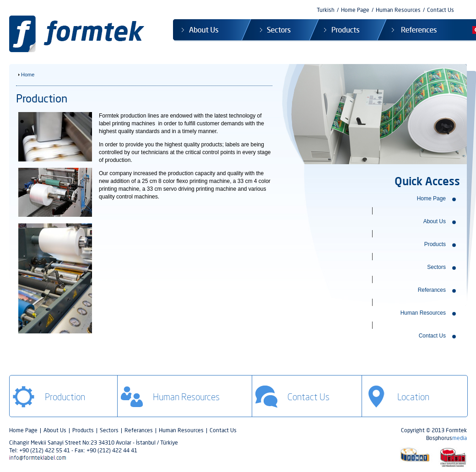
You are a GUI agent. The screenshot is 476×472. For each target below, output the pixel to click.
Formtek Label (79, 34)
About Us (208, 30)
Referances (432, 290)
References (410, 30)
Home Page (355, 10)
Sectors (276, 30)
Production (65, 397)
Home (28, 75)
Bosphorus (446, 438)
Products (343, 30)
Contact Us (441, 10)
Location (413, 397)
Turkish (326, 10)
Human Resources (398, 10)
